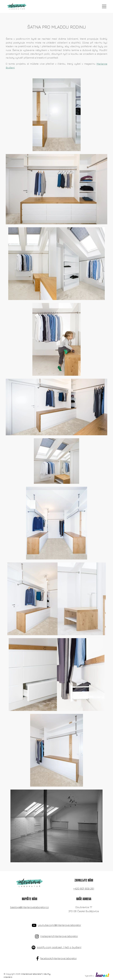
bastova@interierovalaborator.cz (29, 907)
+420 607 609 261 (84, 889)
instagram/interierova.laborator (59, 936)
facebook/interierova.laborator (58, 958)
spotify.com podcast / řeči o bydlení (59, 947)
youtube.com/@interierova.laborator (59, 925)
